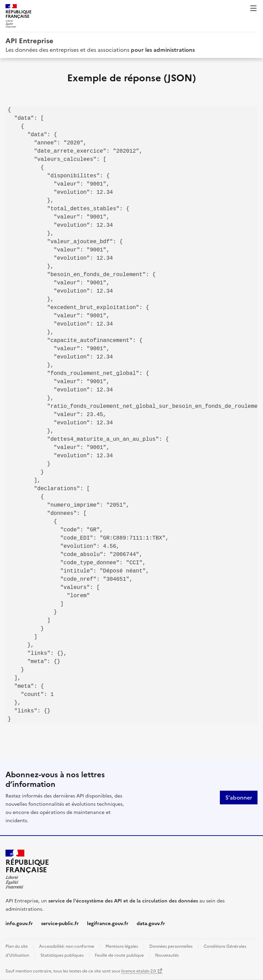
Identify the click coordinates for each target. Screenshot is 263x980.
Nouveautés (167, 955)
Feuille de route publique (119, 955)
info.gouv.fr (19, 924)
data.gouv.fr (151, 924)
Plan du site (17, 946)
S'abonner (239, 798)
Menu (253, 8)
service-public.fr (60, 924)
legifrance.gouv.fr (108, 924)
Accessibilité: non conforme (67, 946)
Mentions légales (122, 946)
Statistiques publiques (62, 955)
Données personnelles (171, 946)
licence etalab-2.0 (139, 971)
